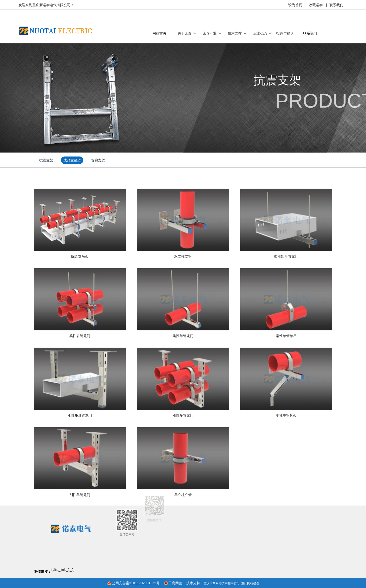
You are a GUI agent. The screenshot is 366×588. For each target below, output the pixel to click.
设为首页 (295, 5)
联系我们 (336, 5)
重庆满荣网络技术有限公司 (222, 583)
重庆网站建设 (250, 583)
